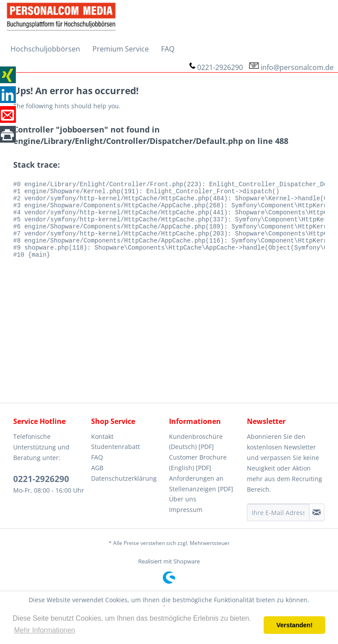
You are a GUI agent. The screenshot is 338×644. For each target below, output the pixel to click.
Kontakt (102, 436)
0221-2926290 (220, 67)
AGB (97, 468)
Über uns (183, 499)
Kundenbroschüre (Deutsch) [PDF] (196, 442)
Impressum (186, 510)
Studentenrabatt (116, 447)
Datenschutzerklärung (124, 478)
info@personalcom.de (297, 67)
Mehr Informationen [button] (45, 630)
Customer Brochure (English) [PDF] (198, 462)
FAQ (97, 457)
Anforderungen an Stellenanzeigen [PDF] (201, 484)
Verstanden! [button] (294, 625)
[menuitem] (45, 49)
